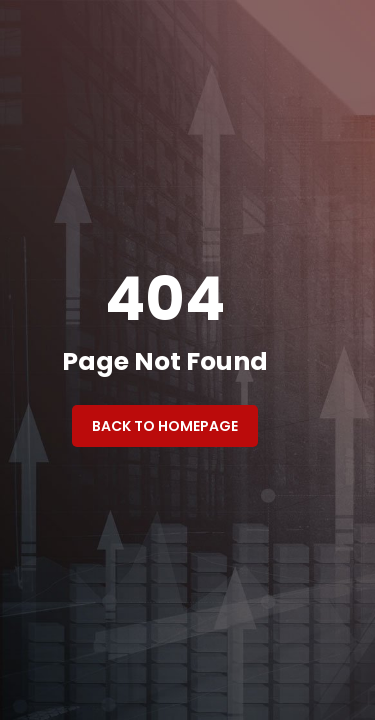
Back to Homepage (165, 426)
